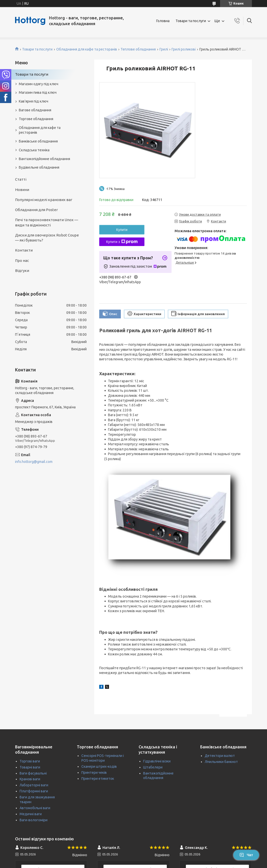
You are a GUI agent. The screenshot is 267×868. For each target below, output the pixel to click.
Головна (163, 21)
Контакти (24, 250)
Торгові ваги (30, 761)
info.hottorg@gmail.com (34, 462)
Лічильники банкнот (221, 762)
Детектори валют (220, 756)
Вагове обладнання (35, 110)
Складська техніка (34, 150)
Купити (122, 230)
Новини (22, 190)
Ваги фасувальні (33, 773)
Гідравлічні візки (157, 761)
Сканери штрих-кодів (99, 766)
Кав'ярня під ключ (34, 101)
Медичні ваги (31, 814)
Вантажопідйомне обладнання (44, 159)
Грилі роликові (184, 49)
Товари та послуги (191, 21)
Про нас (22, 260)
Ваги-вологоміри (34, 820)
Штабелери (153, 767)
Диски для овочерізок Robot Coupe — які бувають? (47, 238)
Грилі (164, 49)
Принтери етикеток (98, 779)
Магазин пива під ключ (38, 92)
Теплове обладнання (138, 49)
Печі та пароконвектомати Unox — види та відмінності (47, 222)
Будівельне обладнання (39, 167)
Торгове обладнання (36, 119)
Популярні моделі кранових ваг (44, 200)
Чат (246, 855)
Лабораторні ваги (34, 785)
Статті (21, 179)
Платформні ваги (34, 791)
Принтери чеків (94, 773)
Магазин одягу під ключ (39, 84)
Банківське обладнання (38, 141)
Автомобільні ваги (35, 808)
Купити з (122, 242)
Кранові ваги (30, 779)
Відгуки (22, 271)
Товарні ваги (30, 767)
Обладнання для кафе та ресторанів (87, 49)
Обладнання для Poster (36, 210)
